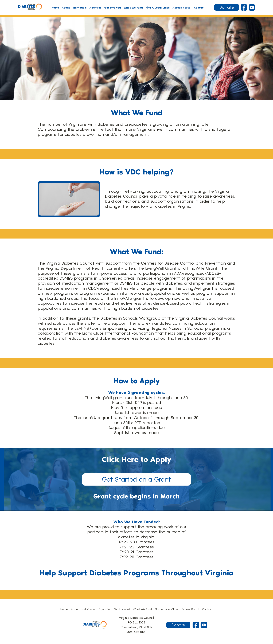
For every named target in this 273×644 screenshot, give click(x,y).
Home (55, 8)
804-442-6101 (136, 632)
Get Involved (113, 8)
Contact (199, 8)
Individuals (80, 8)
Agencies (95, 8)
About (66, 8)
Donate (227, 7)
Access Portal (182, 8)
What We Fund (133, 8)
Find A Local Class (158, 8)
